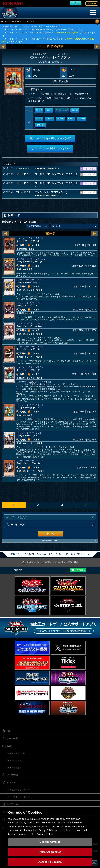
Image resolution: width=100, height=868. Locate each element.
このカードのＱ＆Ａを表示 (66, 33)
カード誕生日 (16, 768)
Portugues (40, 125)
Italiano (71, 119)
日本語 (39, 110)
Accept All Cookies (50, 862)
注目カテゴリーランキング (21, 797)
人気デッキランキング (19, 790)
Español (81, 119)
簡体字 (75, 110)
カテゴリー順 (16, 761)
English (39, 119)
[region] (50, 837)
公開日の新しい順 (17, 753)
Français (60, 119)
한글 (49, 110)
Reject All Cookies (50, 852)
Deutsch (49, 119)
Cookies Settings (50, 842)
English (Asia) (62, 110)
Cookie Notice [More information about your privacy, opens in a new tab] (45, 834)
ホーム (4, 21)
